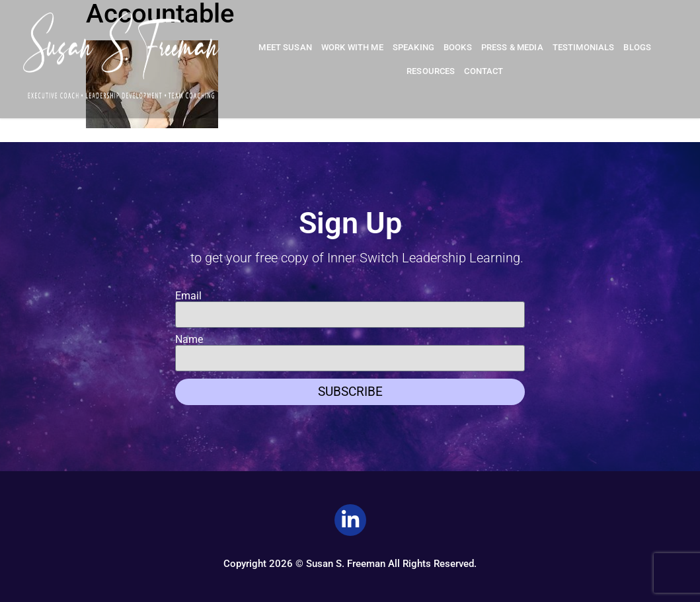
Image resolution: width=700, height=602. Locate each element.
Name (189, 340)
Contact (484, 71)
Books (458, 47)
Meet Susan (285, 47)
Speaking (413, 47)
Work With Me (352, 47)
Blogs (637, 47)
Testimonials (584, 47)
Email (188, 296)
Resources (431, 71)
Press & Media (512, 47)
